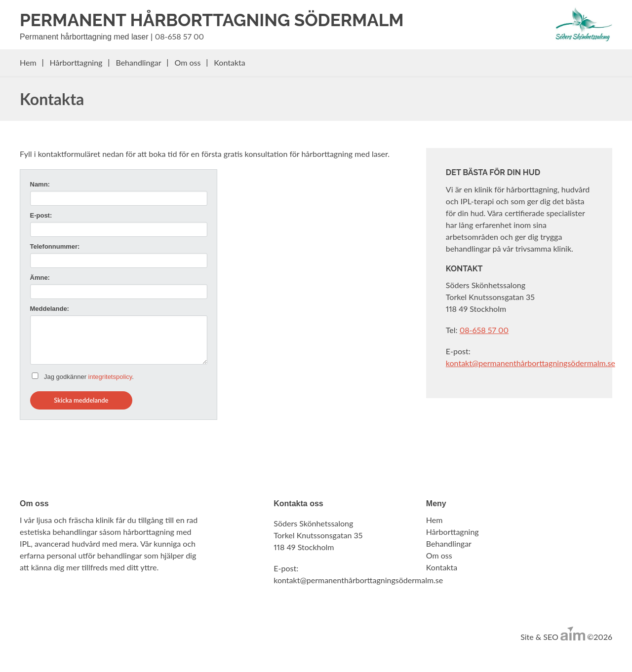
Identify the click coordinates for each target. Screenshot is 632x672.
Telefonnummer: (55, 246)
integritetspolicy (110, 377)
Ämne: (40, 278)
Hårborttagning (76, 62)
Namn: (40, 184)
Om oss (188, 62)
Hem (28, 62)
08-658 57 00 (179, 36)
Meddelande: (50, 309)
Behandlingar (138, 62)
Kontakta (229, 62)
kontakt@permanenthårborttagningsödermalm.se (531, 363)
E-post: (41, 215)
